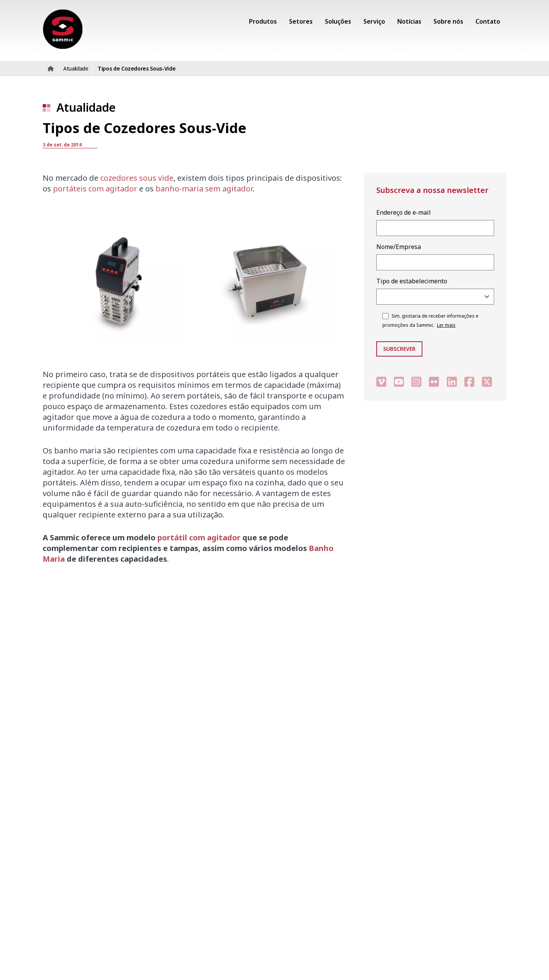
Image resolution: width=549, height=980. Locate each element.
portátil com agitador (199, 537)
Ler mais (446, 325)
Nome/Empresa (399, 247)
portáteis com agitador (95, 189)
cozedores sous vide (137, 178)
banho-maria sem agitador (204, 189)
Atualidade (86, 107)
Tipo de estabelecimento (412, 281)
